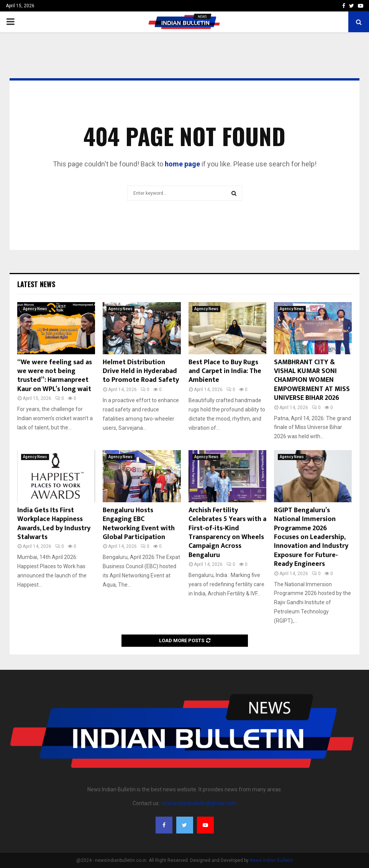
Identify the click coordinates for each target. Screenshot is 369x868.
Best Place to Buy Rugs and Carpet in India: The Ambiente (225, 371)
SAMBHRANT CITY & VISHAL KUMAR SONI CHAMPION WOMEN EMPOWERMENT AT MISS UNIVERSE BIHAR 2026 (312, 380)
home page (182, 164)
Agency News (35, 309)
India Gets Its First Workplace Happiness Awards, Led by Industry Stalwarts (54, 524)
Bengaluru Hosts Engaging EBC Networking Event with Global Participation (139, 524)
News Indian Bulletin (271, 860)
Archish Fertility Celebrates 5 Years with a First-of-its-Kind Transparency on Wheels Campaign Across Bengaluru (227, 533)
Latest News (36, 284)
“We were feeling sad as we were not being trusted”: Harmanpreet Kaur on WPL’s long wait (55, 376)
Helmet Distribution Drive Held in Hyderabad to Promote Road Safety (141, 371)
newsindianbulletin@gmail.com (199, 803)
